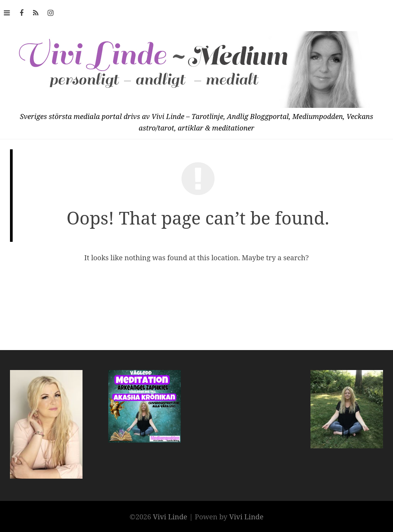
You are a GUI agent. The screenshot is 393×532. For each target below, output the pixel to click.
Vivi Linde (171, 516)
